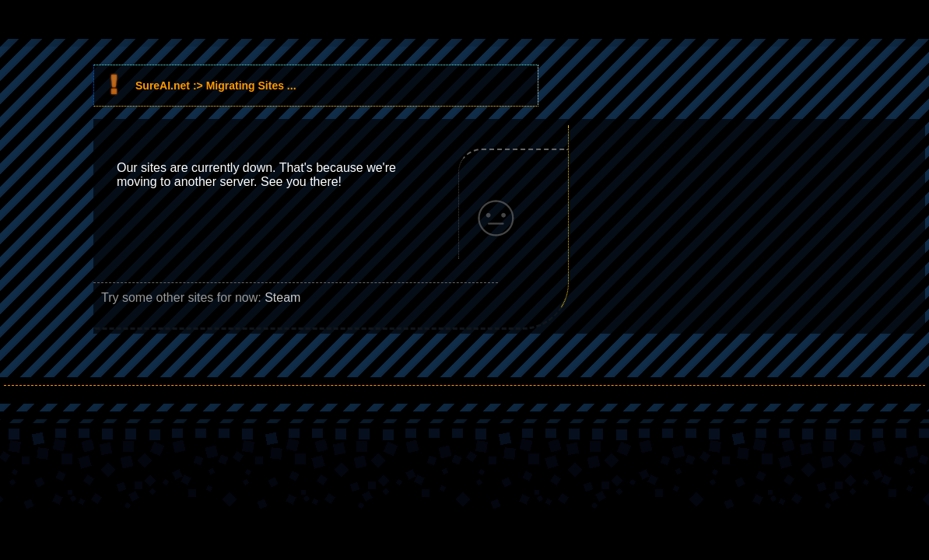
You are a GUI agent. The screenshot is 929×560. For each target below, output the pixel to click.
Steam (282, 297)
